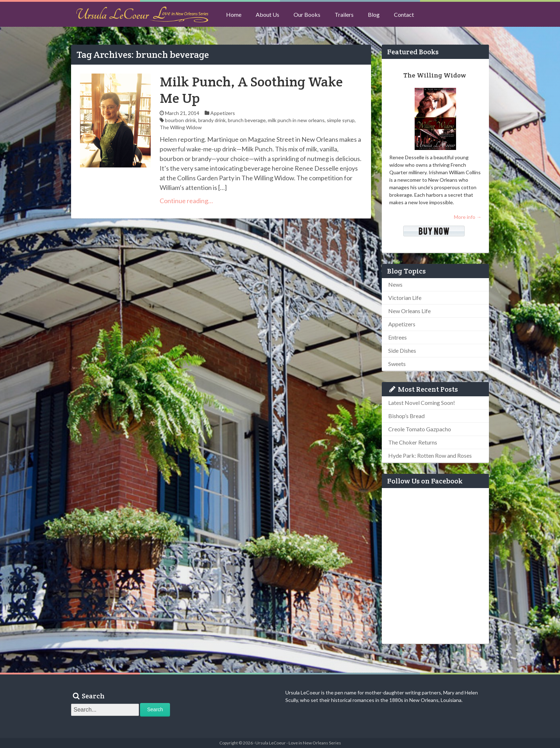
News (395, 284)
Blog (374, 14)
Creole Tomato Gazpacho (420, 429)
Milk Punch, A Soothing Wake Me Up (251, 90)
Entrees (397, 337)
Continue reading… (186, 201)
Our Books (307, 14)
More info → (468, 217)
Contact (404, 14)
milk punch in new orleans (296, 120)
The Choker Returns (413, 442)
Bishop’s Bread (406, 416)
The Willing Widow (181, 127)
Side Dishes (402, 350)
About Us (267, 14)
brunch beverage (247, 120)
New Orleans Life (409, 311)
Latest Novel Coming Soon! (422, 403)
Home (234, 14)
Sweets (397, 364)
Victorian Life (405, 298)
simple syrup (341, 120)
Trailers (344, 14)
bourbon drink (181, 120)
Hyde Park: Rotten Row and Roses (430, 455)
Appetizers (223, 113)
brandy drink (212, 120)
